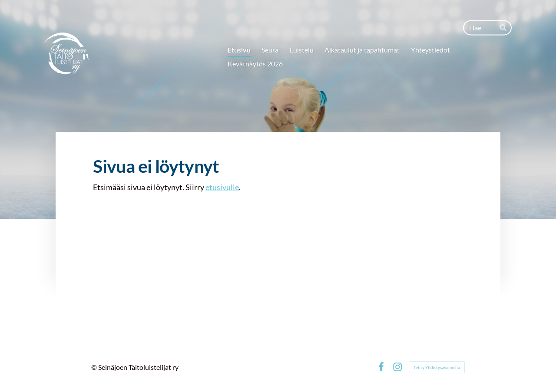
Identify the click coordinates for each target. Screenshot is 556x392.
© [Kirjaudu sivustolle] (95, 367)
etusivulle (222, 187)
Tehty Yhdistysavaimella (437, 367)
